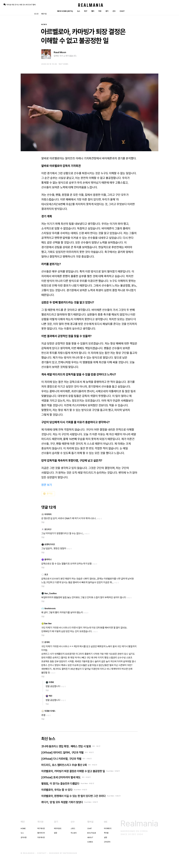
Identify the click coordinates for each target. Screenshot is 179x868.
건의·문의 (107, 842)
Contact (42, 853)
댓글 (43, 522)
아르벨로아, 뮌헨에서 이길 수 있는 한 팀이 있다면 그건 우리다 (73, 796)
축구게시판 (41, 828)
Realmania (91, 5)
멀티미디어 (41, 833)
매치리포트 (58, 828)
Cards (90, 842)
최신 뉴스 (48, 739)
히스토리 (74, 833)
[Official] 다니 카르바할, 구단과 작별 (61, 759)
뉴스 (79, 11)
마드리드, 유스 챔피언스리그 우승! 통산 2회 (64, 765)
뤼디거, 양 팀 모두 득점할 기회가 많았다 (62, 802)
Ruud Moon (60, 52)
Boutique (92, 833)
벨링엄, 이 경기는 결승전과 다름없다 (60, 784)
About (90, 837)
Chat (122, 11)
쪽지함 (106, 833)
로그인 (36, 14)
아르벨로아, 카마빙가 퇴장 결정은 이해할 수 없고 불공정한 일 (73, 771)
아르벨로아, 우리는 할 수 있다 (57, 790)
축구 (86, 11)
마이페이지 (108, 828)
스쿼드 (73, 828)
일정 (55, 833)
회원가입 (44, 14)
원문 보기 (47, 485)
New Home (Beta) (65, 11)
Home (23, 828)
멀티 (93, 11)
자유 (100, 11)
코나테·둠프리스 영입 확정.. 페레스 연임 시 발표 (66, 746)
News (44, 24)
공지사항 (24, 837)
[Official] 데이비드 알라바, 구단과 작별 (62, 753)
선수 (114, 11)
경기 (107, 11)
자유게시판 (41, 837)
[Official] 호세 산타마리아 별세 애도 (61, 777)
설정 (105, 837)
